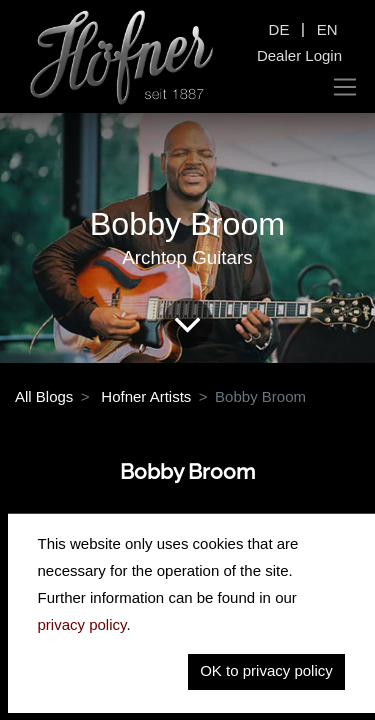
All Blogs (44, 396)
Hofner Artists (146, 396)
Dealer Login (299, 55)
